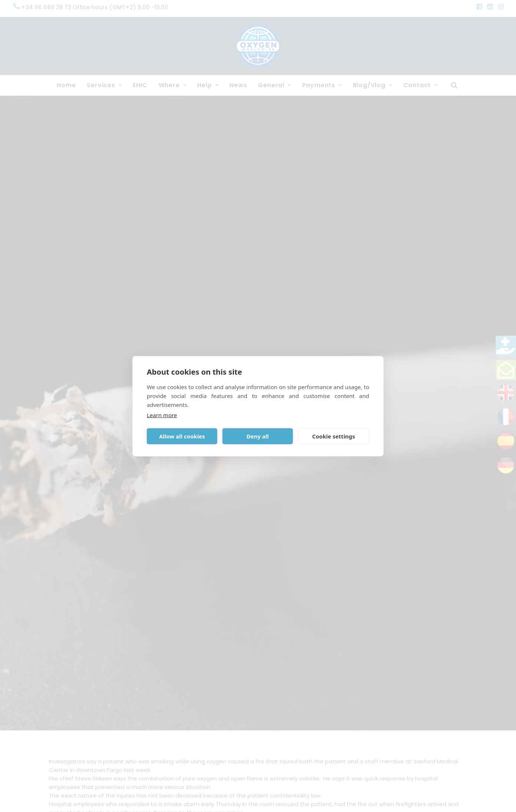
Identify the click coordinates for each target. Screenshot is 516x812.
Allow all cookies (182, 436)
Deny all (258, 436)
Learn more (162, 415)
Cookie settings (334, 436)
